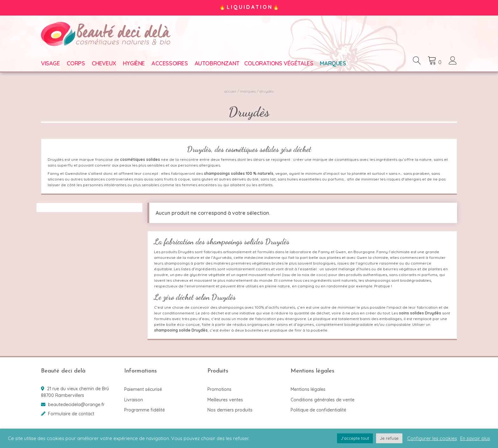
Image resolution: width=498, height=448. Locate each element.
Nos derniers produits (230, 410)
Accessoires (170, 63)
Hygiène (134, 63)
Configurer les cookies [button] (432, 438)
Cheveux (104, 63)
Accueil (230, 91)
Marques (333, 63)
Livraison (134, 400)
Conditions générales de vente (323, 400)
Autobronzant (217, 63)
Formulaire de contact (71, 414)
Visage (50, 63)
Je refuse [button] (389, 438)
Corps (76, 63)
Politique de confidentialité (318, 410)
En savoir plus (475, 438)
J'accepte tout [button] (355, 438)
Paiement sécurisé (143, 389)
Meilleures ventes (225, 400)
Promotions (219, 389)
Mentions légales (308, 389)
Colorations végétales (279, 63)
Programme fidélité (145, 410)
